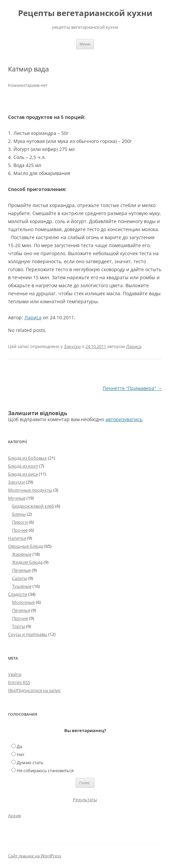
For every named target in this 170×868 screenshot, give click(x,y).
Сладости (18, 594)
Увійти (15, 674)
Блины (19, 514)
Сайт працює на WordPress (35, 856)
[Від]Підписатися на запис (34, 690)
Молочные (23, 602)
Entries (19, 682)
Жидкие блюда (27, 562)
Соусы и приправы (28, 634)
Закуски (72, 346)
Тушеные (22, 586)
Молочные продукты (30, 490)
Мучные (17, 498)
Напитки (17, 538)
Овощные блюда (26, 546)
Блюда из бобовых (27, 458)
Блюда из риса (23, 474)
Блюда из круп (23, 466)
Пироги (20, 522)
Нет (21, 754)
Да (19, 746)
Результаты (85, 800)
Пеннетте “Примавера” (132, 388)
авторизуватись (124, 419)
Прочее (20, 530)
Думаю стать (30, 762)
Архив (14, 816)
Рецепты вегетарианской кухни (85, 13)
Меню (85, 44)
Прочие (20, 618)
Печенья (21, 610)
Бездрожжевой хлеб (33, 506)
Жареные (22, 554)
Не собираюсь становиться (45, 770)
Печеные (21, 570)
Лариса (33, 317)
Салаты (20, 578)
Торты (19, 626)
